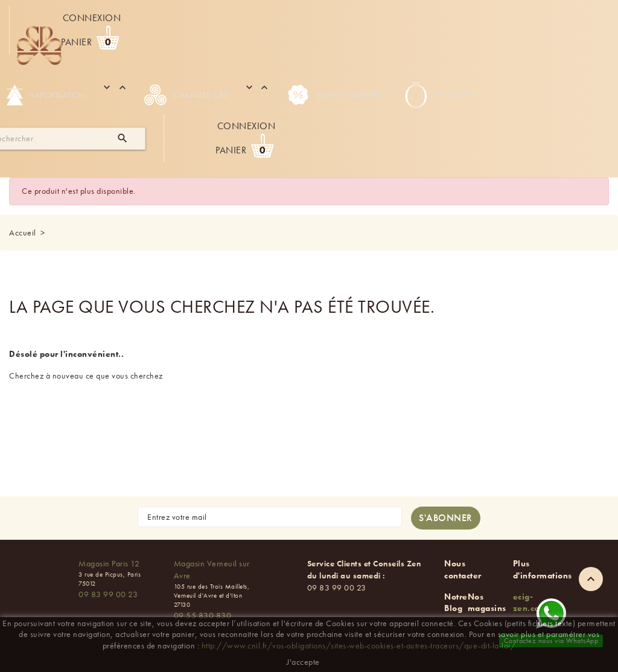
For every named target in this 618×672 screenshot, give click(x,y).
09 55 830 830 (203, 615)
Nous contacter (463, 569)
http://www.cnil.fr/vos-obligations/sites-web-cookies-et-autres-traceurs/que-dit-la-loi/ (359, 645)
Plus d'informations (543, 569)
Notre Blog (456, 603)
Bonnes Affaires (337, 95)
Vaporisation (46, 95)
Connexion (92, 18)
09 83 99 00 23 (108, 594)
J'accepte (303, 662)
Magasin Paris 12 (109, 563)
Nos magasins (487, 603)
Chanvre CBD (187, 95)
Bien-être (438, 95)
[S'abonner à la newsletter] (446, 518)
